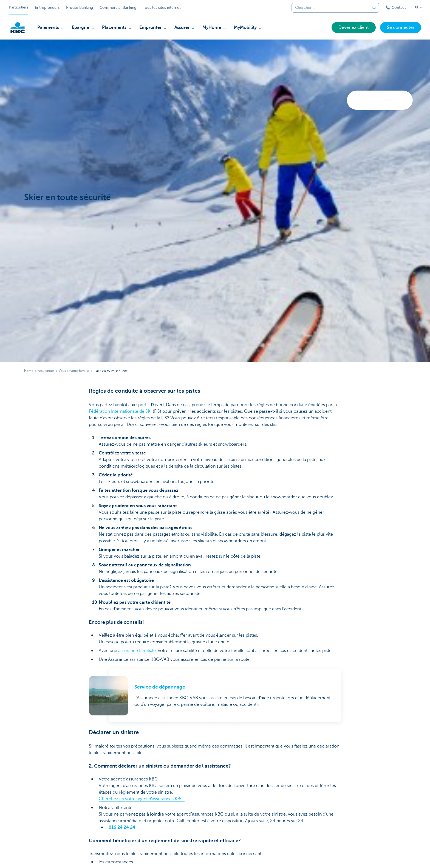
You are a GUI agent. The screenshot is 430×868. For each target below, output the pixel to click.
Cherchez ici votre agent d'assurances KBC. (142, 799)
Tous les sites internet (162, 8)
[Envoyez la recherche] (374, 8)
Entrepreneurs (47, 8)
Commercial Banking (118, 8)
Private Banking (80, 8)
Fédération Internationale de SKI (120, 411)
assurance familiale (137, 651)
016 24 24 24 (122, 827)
